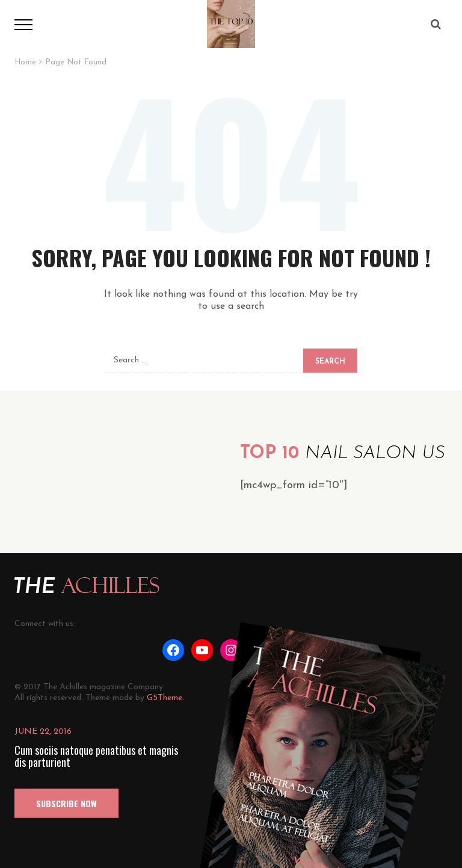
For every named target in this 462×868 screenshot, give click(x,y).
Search (330, 362)
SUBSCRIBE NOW (66, 803)
